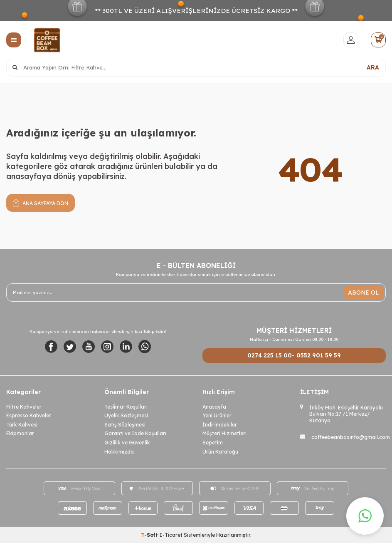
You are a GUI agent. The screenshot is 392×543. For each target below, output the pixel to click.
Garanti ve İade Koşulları (135, 433)
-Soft (150, 535)
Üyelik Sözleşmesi (126, 415)
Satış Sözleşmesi (125, 425)
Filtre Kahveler (24, 407)
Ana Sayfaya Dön (41, 202)
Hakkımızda (119, 452)
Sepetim (213, 443)
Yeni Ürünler (217, 415)
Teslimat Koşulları (126, 407)
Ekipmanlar (20, 433)
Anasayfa (214, 407)
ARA (373, 67)
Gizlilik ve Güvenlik (127, 443)
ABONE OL (363, 293)
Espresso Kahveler (29, 415)
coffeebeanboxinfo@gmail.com (351, 437)
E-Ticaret (171, 535)
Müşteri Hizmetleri (224, 433)
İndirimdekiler (220, 425)
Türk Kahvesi (22, 425)
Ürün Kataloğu (220, 452)
